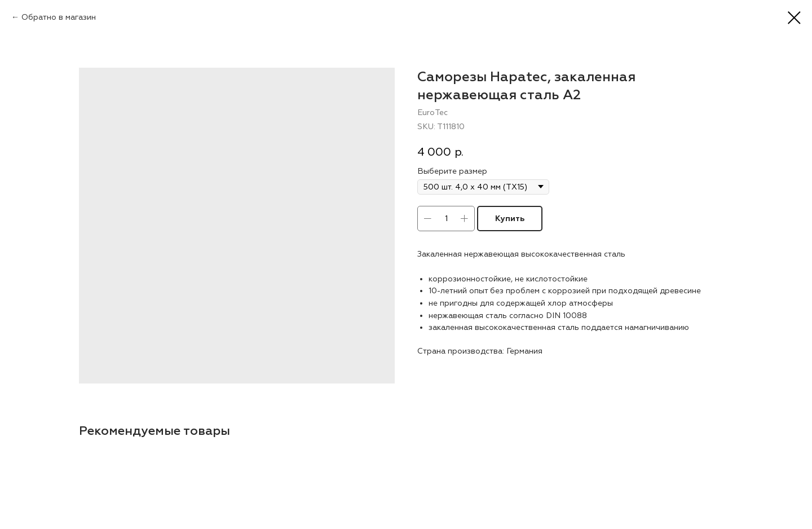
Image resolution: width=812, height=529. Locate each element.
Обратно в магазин (59, 17)
